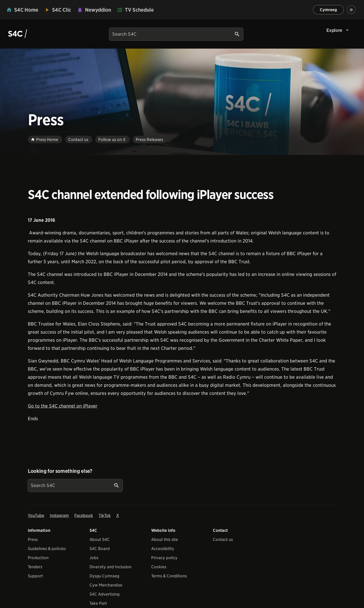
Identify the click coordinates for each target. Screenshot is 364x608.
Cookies (159, 567)
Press (33, 540)
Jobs (94, 558)
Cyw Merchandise (106, 585)
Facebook (84, 515)
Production (38, 558)
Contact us (223, 540)
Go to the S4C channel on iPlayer (63, 406)
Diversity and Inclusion (110, 567)
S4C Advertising (105, 594)
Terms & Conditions (169, 576)
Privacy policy (164, 558)
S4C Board (100, 549)
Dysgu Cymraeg (104, 576)
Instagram (59, 515)
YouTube (36, 515)
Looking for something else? (60, 471)
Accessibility (163, 549)
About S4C (100, 540)
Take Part (98, 603)
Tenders (35, 567)
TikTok (105, 515)
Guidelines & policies (47, 549)
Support (35, 576)
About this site (165, 540)
